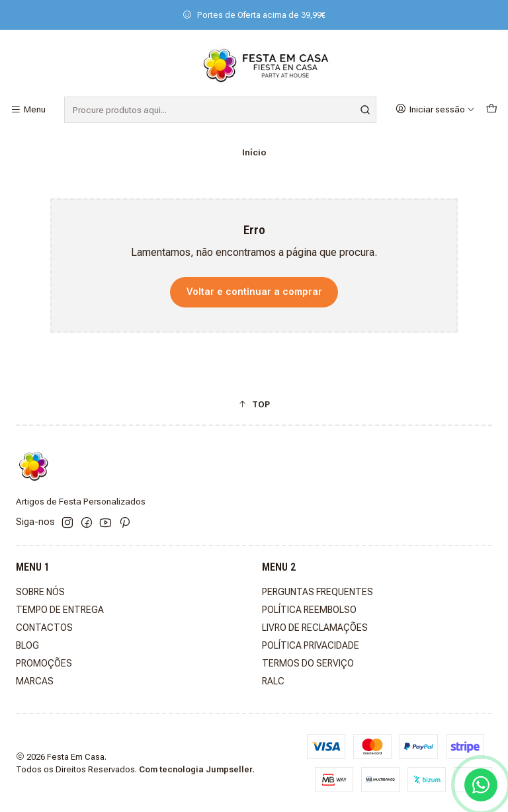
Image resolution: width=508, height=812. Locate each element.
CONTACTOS (44, 628)
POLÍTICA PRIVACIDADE (311, 645)
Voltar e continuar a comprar (254, 292)
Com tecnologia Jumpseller (196, 769)
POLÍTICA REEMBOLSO (309, 610)
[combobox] (220, 110)
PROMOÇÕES (44, 663)
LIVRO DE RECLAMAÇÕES (315, 628)
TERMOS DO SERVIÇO (308, 663)
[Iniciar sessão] (435, 109)
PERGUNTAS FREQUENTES (317, 592)
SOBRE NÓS (40, 592)
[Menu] (28, 110)
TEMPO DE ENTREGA (60, 610)
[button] (254, 404)
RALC (273, 681)
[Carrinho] (491, 109)
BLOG (27, 645)
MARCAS (35, 681)
